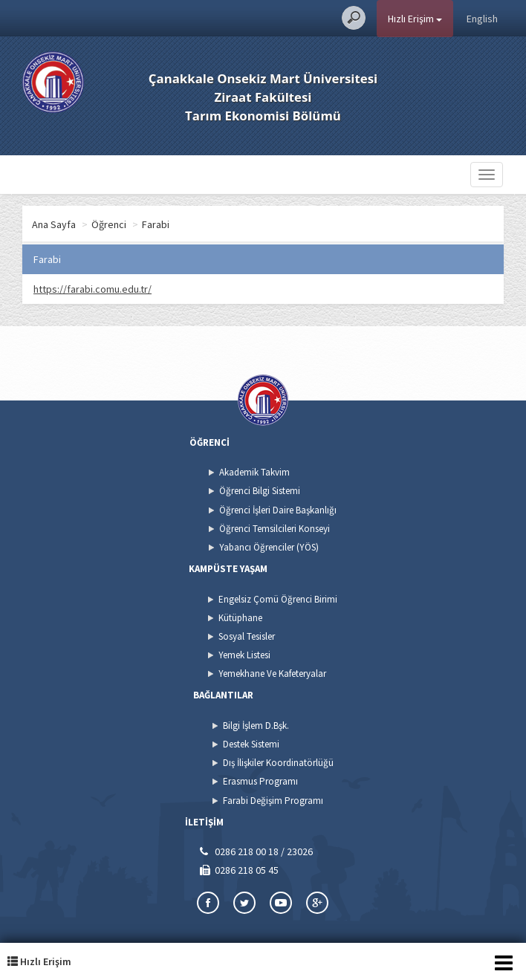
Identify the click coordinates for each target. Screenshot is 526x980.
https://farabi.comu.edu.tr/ (92, 289)
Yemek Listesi (244, 655)
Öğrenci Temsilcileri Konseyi (275, 529)
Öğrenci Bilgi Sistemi (260, 491)
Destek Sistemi (251, 744)
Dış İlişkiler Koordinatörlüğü (278, 763)
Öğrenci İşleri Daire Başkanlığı (278, 510)
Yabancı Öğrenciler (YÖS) (269, 547)
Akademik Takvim (254, 472)
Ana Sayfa (54, 224)
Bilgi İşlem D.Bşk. (256, 726)
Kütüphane (240, 618)
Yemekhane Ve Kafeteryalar (272, 674)
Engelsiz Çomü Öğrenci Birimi (278, 599)
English (482, 19)
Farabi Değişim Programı (273, 801)
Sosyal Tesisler (247, 636)
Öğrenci (109, 224)
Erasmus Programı (260, 781)
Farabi (156, 224)
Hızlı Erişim (415, 19)
